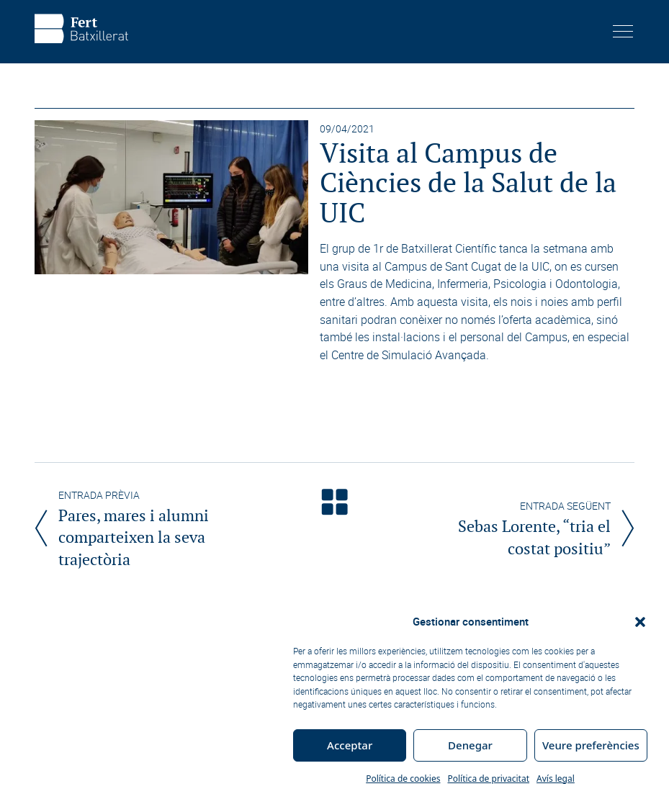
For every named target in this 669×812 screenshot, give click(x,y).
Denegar (470, 745)
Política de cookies (403, 779)
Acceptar (350, 745)
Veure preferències (591, 745)
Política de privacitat (488, 779)
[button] (640, 622)
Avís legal (556, 779)
